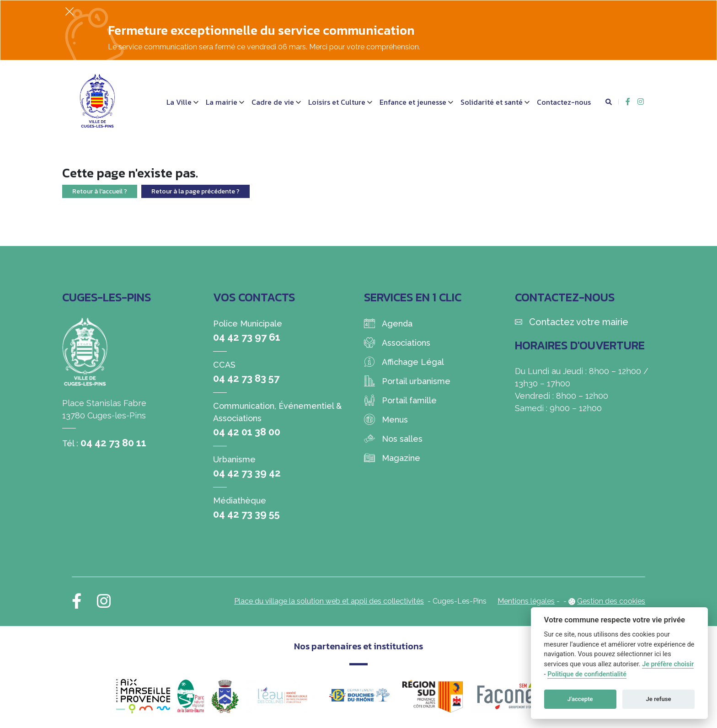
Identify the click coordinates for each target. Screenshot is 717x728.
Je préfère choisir (668, 664)
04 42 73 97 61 (247, 337)
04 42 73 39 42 (247, 473)
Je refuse (659, 699)
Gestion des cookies (611, 601)
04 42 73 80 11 (113, 443)
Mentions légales (526, 601)
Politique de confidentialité (587, 674)
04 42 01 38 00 (247, 432)
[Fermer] (70, 11)
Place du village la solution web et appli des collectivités (329, 601)
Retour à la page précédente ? (195, 191)
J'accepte (580, 699)
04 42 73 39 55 (246, 514)
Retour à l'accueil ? (100, 191)
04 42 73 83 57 (246, 378)
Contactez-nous (564, 102)
